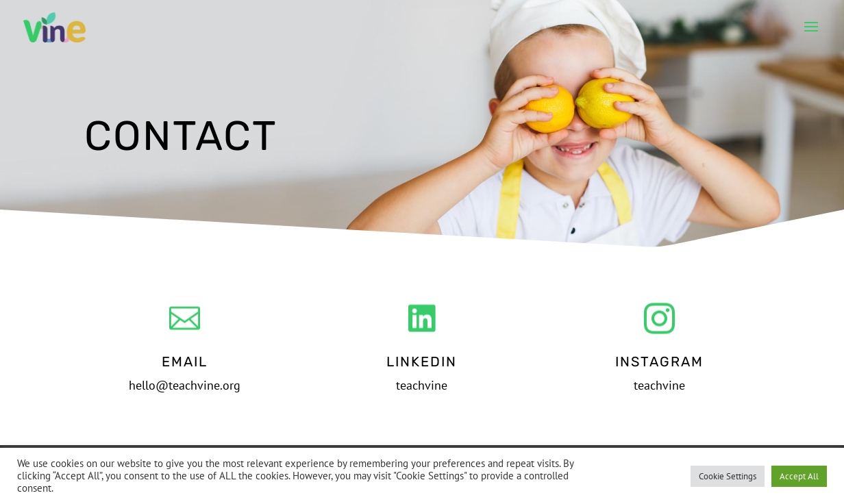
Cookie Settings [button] (728, 476)
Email (185, 362)
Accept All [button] (799, 476)
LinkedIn (422, 362)
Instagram (659, 362)
